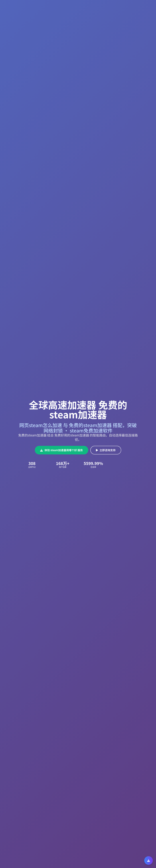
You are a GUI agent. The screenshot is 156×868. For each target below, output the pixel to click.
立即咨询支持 (106, 450)
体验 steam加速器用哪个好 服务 (62, 450)
